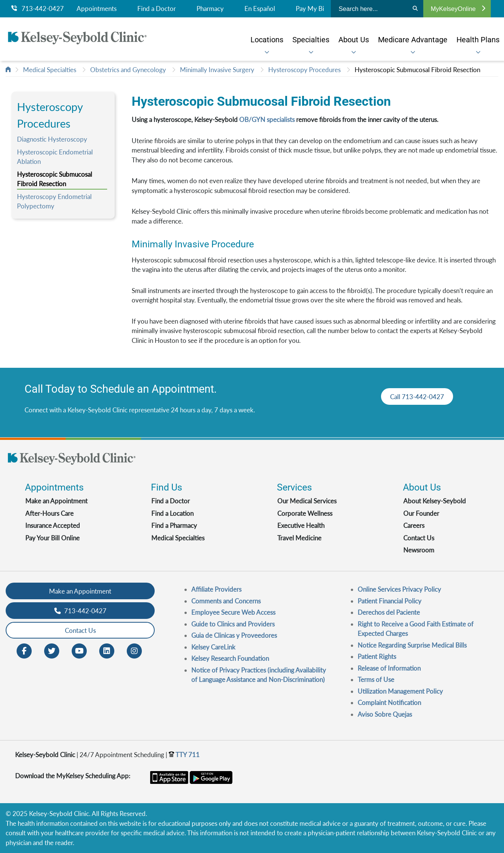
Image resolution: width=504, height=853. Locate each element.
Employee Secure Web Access (233, 612)
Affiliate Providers (216, 589)
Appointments (97, 9)
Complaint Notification (389, 703)
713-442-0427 (38, 9)
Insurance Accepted (53, 525)
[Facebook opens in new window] (24, 650)
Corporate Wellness (305, 513)
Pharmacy (210, 9)
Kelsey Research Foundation (230, 658)
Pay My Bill (311, 9)
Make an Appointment (56, 501)
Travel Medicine (299, 538)
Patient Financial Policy (390, 601)
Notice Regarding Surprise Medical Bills (412, 645)
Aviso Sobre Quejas (385, 714)
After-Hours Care (49, 513)
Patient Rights (377, 656)
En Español (260, 9)
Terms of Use (376, 679)
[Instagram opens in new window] (134, 650)
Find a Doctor (157, 9)
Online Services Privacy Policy (399, 589)
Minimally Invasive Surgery (217, 70)
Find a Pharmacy (174, 525)
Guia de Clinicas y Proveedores (234, 635)
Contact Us (419, 538)
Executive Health (301, 525)
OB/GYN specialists (267, 120)
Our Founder (421, 513)
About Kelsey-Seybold (435, 501)
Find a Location (172, 513)
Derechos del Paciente (389, 612)
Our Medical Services (307, 501)
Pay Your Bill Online (52, 538)
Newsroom (419, 550)
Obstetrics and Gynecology (128, 70)
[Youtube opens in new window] (79, 650)
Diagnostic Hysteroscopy (52, 139)
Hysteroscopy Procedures (304, 70)
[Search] (415, 9)
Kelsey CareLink (213, 647)
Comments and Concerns (226, 601)
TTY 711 (184, 755)
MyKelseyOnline (458, 9)
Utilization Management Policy (400, 691)
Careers (414, 525)
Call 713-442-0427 (417, 397)
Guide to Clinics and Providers (233, 624)
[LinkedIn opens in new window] (107, 650)
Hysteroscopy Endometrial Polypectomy (54, 201)
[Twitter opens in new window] (52, 650)
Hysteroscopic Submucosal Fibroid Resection (417, 70)
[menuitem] (267, 39)
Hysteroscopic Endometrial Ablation (55, 157)
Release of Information (389, 668)
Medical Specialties (50, 70)
